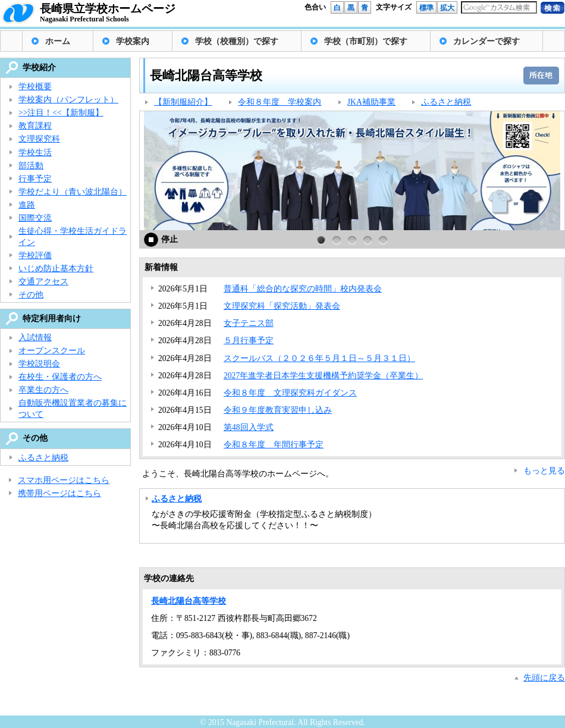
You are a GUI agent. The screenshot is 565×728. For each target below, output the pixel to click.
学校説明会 (39, 364)
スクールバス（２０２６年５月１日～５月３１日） (319, 358)
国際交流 (35, 218)
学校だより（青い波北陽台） (73, 192)
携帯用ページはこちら (59, 493)
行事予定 (35, 179)
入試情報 (35, 338)
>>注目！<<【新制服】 (61, 113)
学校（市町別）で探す (366, 41)
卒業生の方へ (43, 390)
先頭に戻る (544, 678)
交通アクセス (43, 282)
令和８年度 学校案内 (280, 102)
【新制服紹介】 (183, 102)
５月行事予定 (249, 341)
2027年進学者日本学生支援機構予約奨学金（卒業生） (323, 376)
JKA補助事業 (371, 102)
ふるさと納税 (446, 102)
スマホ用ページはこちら (64, 480)
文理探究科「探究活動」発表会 (282, 306)
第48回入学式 (249, 427)
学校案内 (133, 41)
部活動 (31, 166)
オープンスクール (52, 351)
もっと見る (544, 471)
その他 (31, 295)
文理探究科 (39, 139)
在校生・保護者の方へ (60, 377)
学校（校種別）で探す (237, 41)
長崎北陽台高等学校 (189, 601)
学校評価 (35, 255)
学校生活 (35, 153)
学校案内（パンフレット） (68, 100)
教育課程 (35, 126)
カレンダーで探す (486, 41)
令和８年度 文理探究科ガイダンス (290, 393)
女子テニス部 (249, 323)
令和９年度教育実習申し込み (278, 410)
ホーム (58, 41)
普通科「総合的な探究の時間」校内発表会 (303, 289)
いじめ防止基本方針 (56, 269)
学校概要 (35, 87)
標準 (426, 8)
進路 (27, 205)
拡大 (447, 8)
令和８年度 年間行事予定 (274, 445)
